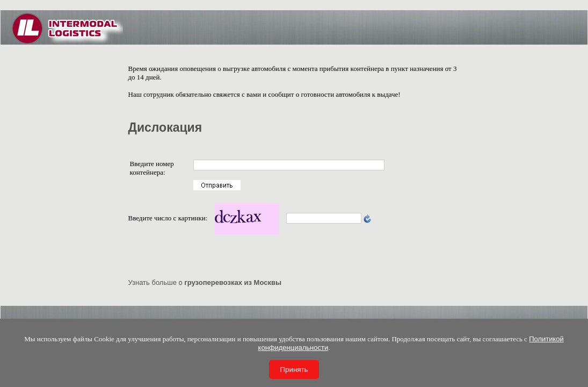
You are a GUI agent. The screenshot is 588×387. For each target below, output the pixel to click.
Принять (294, 370)
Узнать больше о (205, 282)
